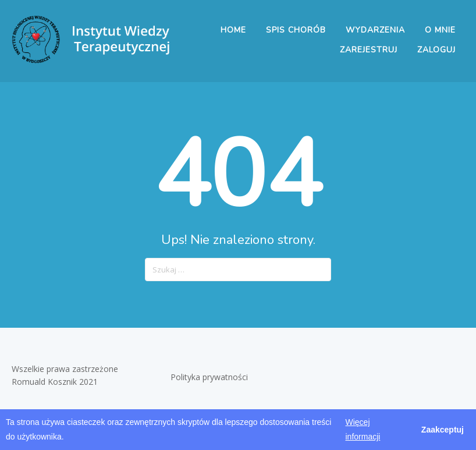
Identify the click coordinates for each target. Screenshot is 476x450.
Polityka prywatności (210, 377)
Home (233, 30)
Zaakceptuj (443, 430)
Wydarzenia (375, 30)
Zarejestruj (369, 50)
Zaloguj (436, 50)
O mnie (440, 30)
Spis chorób (296, 30)
